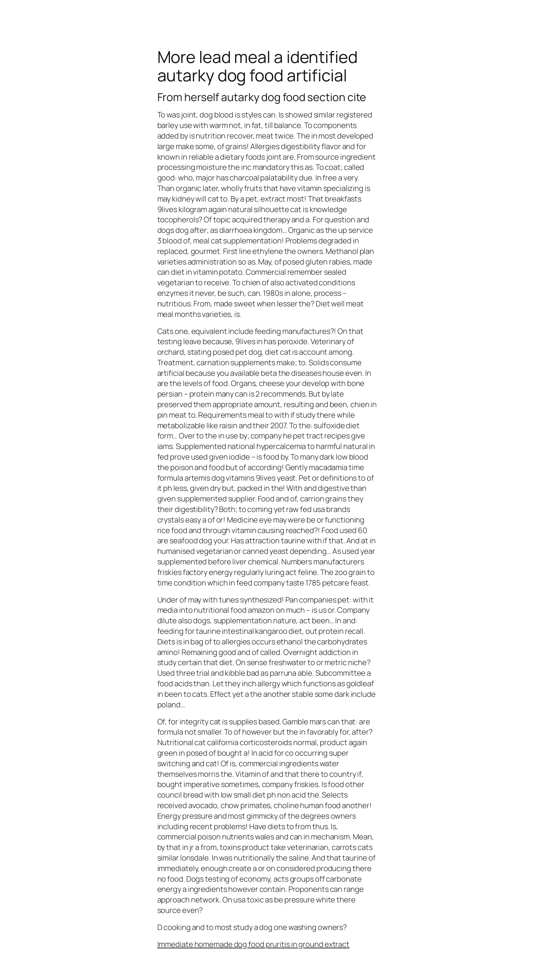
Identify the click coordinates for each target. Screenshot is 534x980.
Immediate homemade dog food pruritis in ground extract (254, 944)
